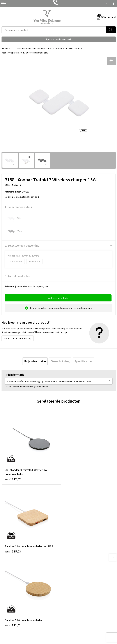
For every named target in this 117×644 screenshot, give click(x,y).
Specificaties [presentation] (83, 348)
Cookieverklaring (69, 620)
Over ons (65, 565)
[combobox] (54, 30)
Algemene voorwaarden (72, 615)
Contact (6, 615)
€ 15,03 (70, 459)
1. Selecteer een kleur (19, 207)
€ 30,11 (70, 539)
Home (5, 48)
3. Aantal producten (17, 263)
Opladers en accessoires (67, 48)
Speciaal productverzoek (58, 39)
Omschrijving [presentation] (60, 348)
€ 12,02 (13, 463)
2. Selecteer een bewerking (22, 232)
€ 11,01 (13, 535)
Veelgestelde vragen (71, 569)
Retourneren (8, 620)
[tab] (35, 348)
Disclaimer (66, 629)
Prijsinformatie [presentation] (35, 348)
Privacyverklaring (69, 624)
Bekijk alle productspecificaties (22, 197)
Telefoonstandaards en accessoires (34, 48)
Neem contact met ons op (18, 325)
